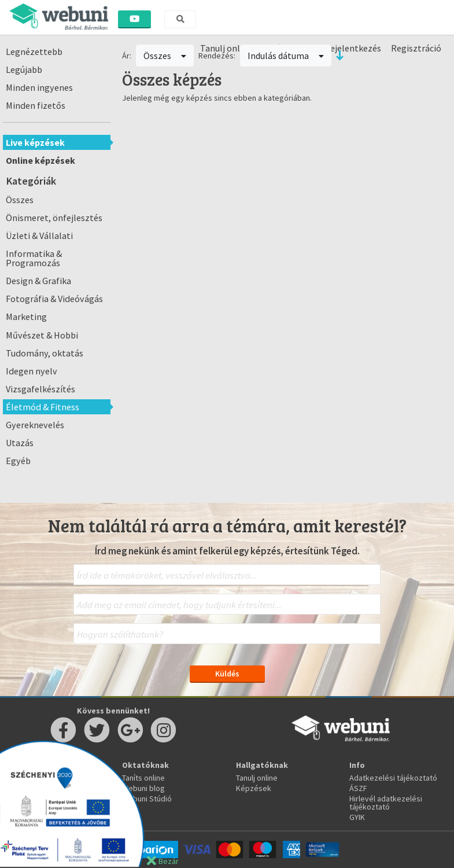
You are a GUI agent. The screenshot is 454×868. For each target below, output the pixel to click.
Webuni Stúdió (147, 799)
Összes (20, 200)
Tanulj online (257, 778)
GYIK (357, 817)
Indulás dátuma (286, 56)
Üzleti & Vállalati (39, 236)
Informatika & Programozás (34, 258)
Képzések (254, 788)
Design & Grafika (38, 281)
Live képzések (35, 142)
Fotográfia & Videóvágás (54, 299)
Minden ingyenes (39, 87)
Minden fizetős (36, 105)
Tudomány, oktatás (45, 353)
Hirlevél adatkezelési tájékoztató (386, 803)
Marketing (26, 317)
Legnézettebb (34, 52)
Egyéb (18, 461)
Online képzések (40, 160)
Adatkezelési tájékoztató (393, 778)
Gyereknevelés (35, 425)
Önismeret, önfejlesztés (54, 218)
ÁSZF (358, 788)
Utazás (20, 443)
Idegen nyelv (32, 371)
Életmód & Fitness (43, 407)
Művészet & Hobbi (42, 335)
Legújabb (24, 69)
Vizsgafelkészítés (40, 389)
